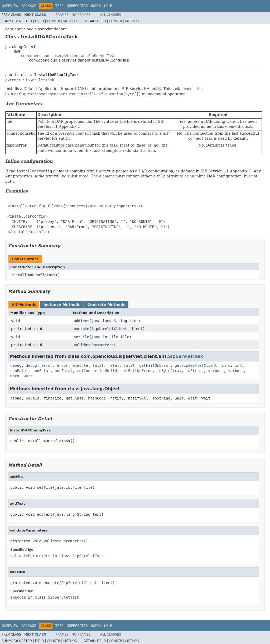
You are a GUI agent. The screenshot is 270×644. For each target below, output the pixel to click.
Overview (10, 6)
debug (16, 365)
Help (108, 6)
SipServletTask (38, 80)
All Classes (111, 15)
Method (70, 21)
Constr (54, 21)
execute (82, 329)
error (47, 365)
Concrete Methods (107, 305)
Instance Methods (62, 305)
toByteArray (169, 371)
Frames (62, 15)
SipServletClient (109, 329)
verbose (216, 371)
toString (195, 371)
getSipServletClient (196, 365)
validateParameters (94, 345)
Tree (59, 6)
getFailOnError (155, 365)
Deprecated (77, 6)
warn (15, 376)
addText (82, 321)
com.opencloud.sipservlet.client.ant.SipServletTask (68, 56)
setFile (82, 337)
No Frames (81, 15)
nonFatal (19, 371)
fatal (98, 365)
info (226, 365)
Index (96, 6)
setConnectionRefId (97, 371)
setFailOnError (137, 371)
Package (29, 6)
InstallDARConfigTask (33, 275)
